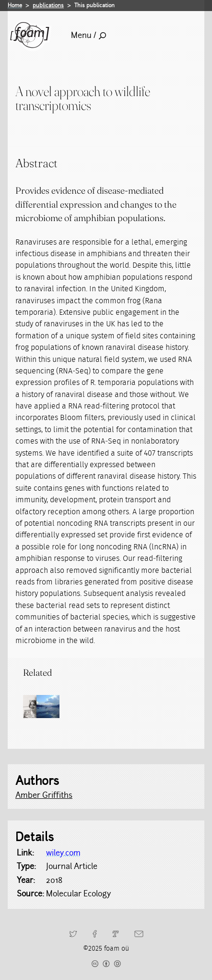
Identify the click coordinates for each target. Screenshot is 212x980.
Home (15, 5)
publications (48, 5)
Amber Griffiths (44, 795)
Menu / (88, 35)
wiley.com (63, 853)
